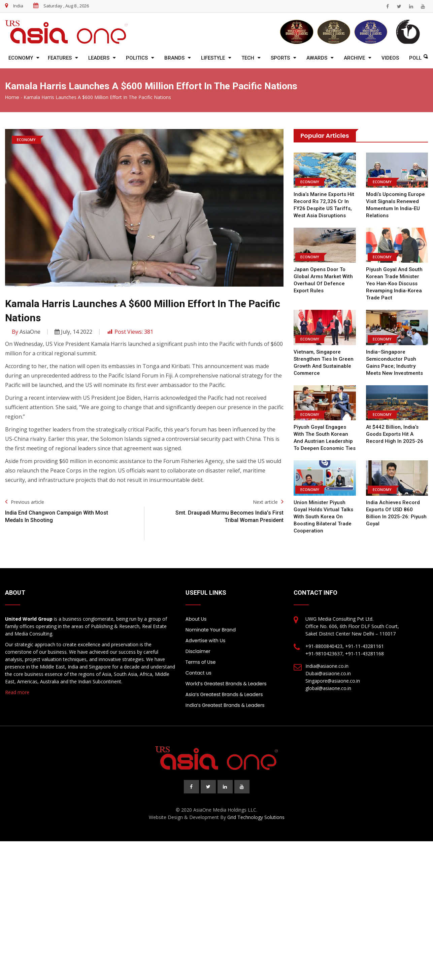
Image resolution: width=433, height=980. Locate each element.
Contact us (198, 673)
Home (12, 97)
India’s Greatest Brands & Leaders (225, 705)
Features (60, 58)
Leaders (99, 58)
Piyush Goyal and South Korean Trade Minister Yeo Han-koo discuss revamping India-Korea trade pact (394, 284)
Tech (248, 58)
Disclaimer (198, 651)
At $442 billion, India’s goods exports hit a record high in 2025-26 (395, 434)
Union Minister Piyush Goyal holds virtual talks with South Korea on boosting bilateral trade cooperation (323, 517)
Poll (415, 58)
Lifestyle (213, 58)
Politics (137, 58)
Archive (354, 58)
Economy (21, 58)
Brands (174, 58)
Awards (317, 58)
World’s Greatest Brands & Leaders (226, 684)
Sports (280, 58)
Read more (17, 692)
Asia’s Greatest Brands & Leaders (224, 694)
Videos (390, 58)
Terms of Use (201, 662)
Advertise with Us (205, 641)
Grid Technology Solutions (256, 817)
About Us (196, 619)
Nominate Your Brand (211, 630)
